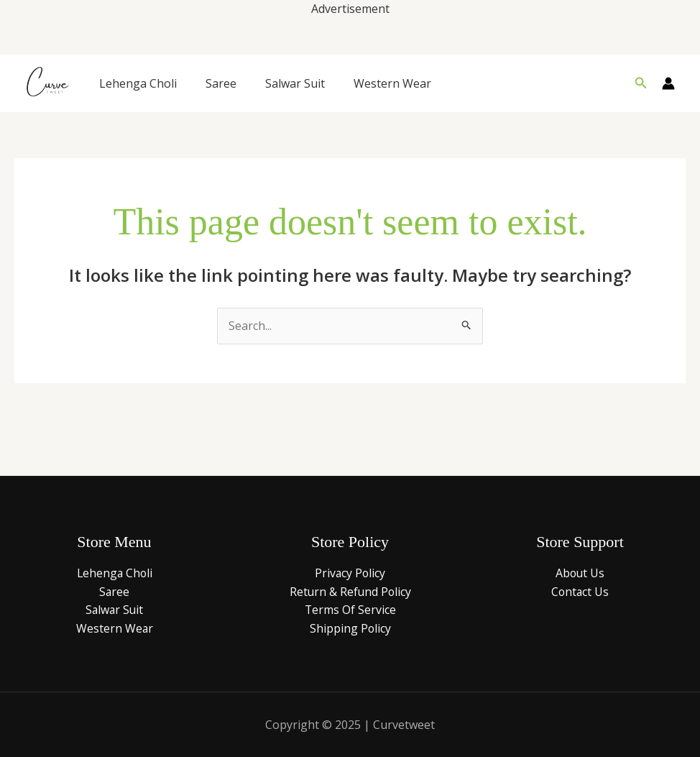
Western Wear (392, 83)
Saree (221, 83)
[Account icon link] (668, 83)
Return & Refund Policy (350, 592)
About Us (580, 573)
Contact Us (580, 592)
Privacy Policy (350, 573)
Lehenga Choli (138, 83)
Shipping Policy (350, 628)
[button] (641, 83)
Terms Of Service (350, 610)
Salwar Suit (295, 83)
